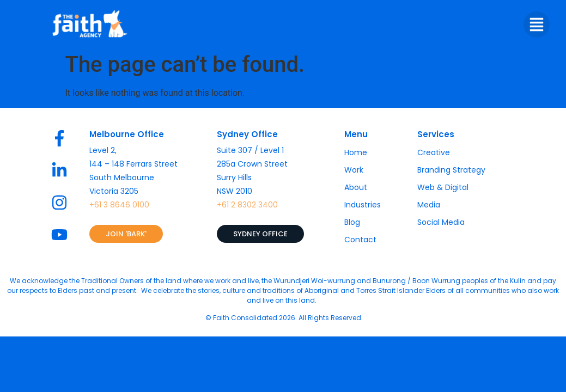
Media (429, 205)
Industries (363, 205)
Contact (360, 240)
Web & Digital (443, 187)
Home (356, 152)
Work (354, 170)
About (356, 187)
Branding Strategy (451, 170)
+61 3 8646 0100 (119, 205)
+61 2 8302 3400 (247, 205)
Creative (434, 152)
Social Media (441, 222)
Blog (352, 222)
